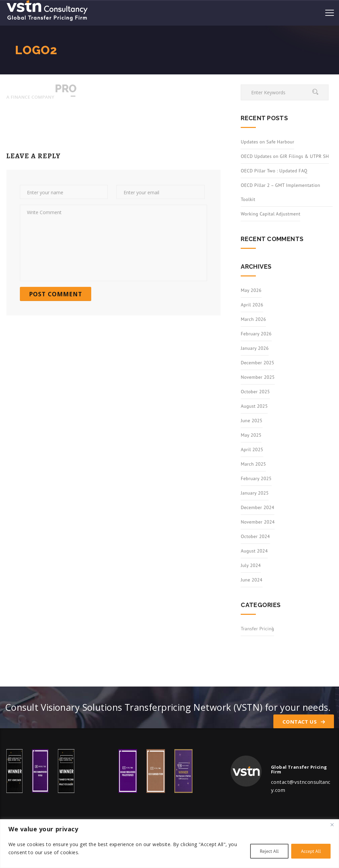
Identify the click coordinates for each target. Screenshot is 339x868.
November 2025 (258, 377)
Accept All (311, 851)
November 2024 (258, 522)
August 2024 (254, 551)
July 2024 (251, 565)
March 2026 (253, 319)
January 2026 (255, 348)
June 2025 (251, 421)
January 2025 (255, 493)
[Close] (332, 825)
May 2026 (251, 290)
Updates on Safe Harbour (267, 142)
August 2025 (254, 406)
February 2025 (256, 478)
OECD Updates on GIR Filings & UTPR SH (285, 156)
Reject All (269, 851)
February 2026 (256, 334)
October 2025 (255, 392)
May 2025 (251, 435)
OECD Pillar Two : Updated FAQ (274, 171)
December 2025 (258, 363)
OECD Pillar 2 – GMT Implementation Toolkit (280, 192)
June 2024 (251, 580)
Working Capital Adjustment (270, 214)
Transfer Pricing (257, 629)
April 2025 (252, 449)
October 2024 (255, 536)
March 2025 (253, 464)
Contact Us (304, 722)
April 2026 (252, 305)
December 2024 (258, 507)
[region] (169, 844)
